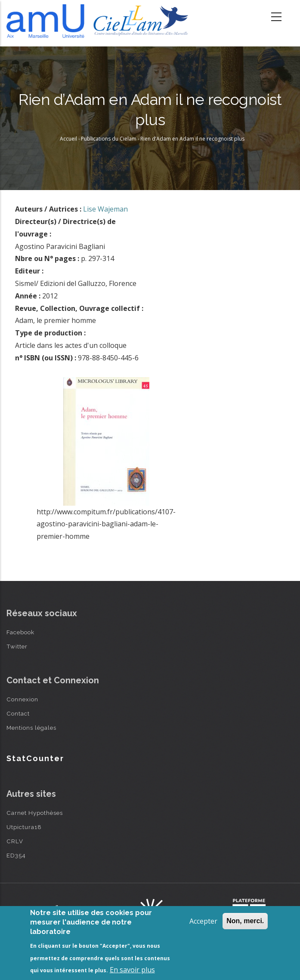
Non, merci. (245, 921)
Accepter (203, 921)
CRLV (15, 841)
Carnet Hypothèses (35, 813)
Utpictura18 (24, 827)
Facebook (20, 632)
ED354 (16, 855)
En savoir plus (132, 970)
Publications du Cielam (109, 139)
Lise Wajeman (105, 209)
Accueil (68, 139)
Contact (18, 713)
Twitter (17, 646)
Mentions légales (31, 728)
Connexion (22, 699)
